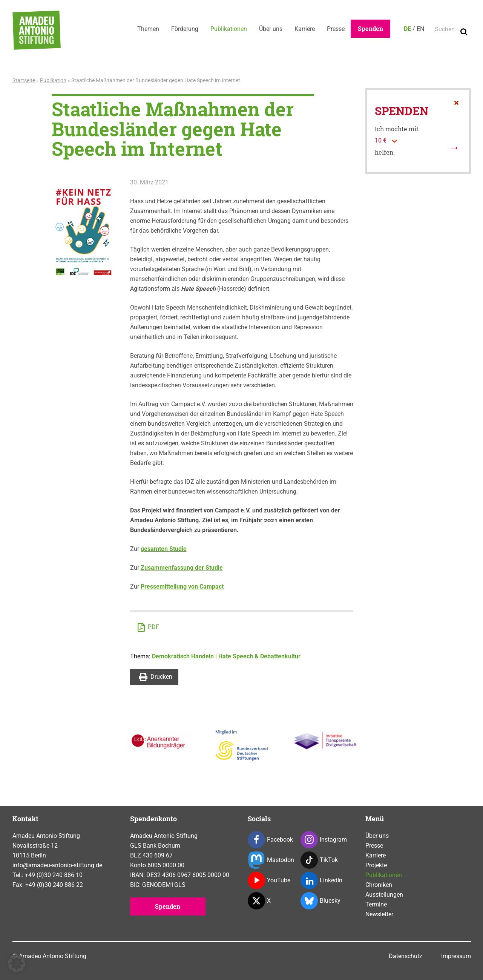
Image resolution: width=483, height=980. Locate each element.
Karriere (305, 29)
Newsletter (379, 914)
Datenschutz (406, 956)
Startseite (24, 80)
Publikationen (229, 29)
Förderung (185, 29)
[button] (17, 963)
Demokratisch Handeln (183, 656)
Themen (148, 29)
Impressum (456, 956)
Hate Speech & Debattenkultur (259, 656)
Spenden (370, 28)
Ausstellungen (384, 895)
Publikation (53, 80)
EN (420, 29)
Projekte (376, 865)
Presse (336, 29)
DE (407, 29)
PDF (148, 627)
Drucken (156, 677)
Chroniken (379, 885)
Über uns (271, 29)
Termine (376, 904)
